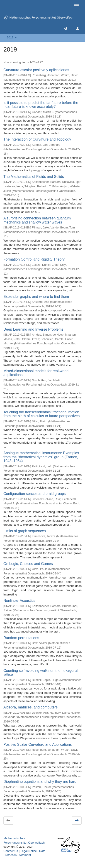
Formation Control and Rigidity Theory (34, 259)
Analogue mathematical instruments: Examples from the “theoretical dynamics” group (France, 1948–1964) (41, 457)
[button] (66, 28)
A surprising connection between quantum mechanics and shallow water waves (37, 220)
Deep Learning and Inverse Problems (33, 329)
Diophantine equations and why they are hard (40, 782)
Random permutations (21, 638)
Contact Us (11, 851)
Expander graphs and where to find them (36, 297)
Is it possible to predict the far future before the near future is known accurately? (41, 105)
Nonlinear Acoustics (19, 601)
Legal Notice (29, 851)
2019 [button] (12, 37)
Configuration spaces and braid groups (35, 494)
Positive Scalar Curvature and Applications (38, 745)
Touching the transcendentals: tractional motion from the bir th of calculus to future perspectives (41, 414)
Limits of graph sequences (25, 531)
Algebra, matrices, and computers (30, 707)
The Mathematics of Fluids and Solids (34, 177)
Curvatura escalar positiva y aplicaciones (36, 70)
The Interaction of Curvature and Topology (37, 139)
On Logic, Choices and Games (28, 564)
